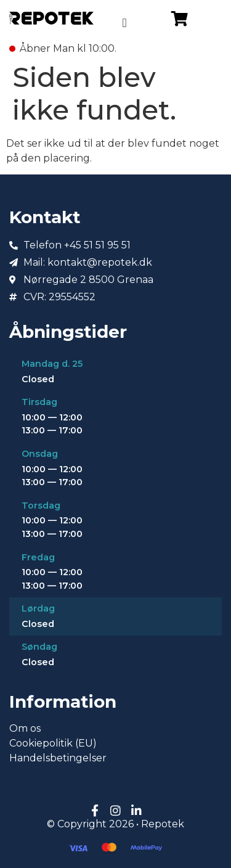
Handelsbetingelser (58, 758)
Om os (25, 728)
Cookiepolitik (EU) (53, 743)
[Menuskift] (124, 23)
